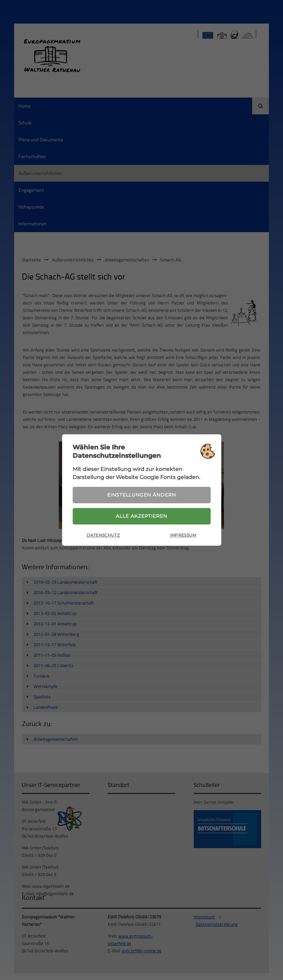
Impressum (183, 535)
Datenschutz (103, 535)
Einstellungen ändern (141, 495)
